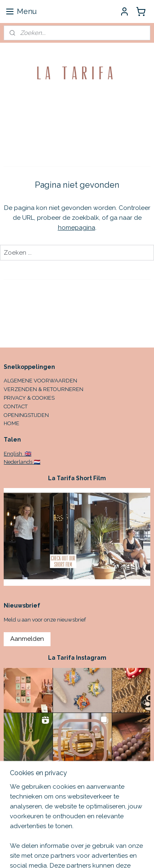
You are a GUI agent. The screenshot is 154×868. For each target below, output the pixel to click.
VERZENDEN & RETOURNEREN (44, 389)
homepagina (77, 228)
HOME (11, 423)
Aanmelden (27, 639)
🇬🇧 (27, 454)
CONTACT (16, 406)
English (14, 454)
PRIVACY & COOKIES (29, 398)
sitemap (121, 853)
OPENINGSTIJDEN (26, 415)
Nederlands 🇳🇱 (22, 462)
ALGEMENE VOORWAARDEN (40, 381)
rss (136, 853)
